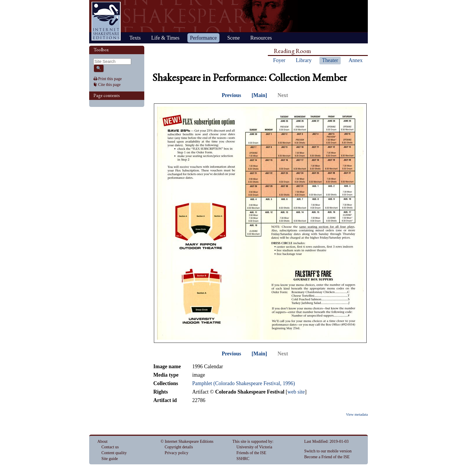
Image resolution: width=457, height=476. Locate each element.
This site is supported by (252, 441)
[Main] (259, 95)
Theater (330, 60)
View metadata (357, 415)
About (102, 441)
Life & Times (165, 38)
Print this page (110, 79)
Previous (232, 95)
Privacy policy (176, 453)
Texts (135, 38)
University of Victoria (254, 447)
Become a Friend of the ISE (327, 457)
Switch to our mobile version (328, 451)
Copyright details (179, 447)
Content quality (114, 453)
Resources (261, 38)
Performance (203, 38)
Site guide (110, 459)
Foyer (279, 60)
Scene (234, 38)
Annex (356, 60)
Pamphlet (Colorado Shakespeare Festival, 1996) (243, 383)
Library (304, 60)
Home (106, 21)
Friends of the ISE (251, 453)
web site (296, 392)
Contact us (110, 447)
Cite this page (109, 85)
